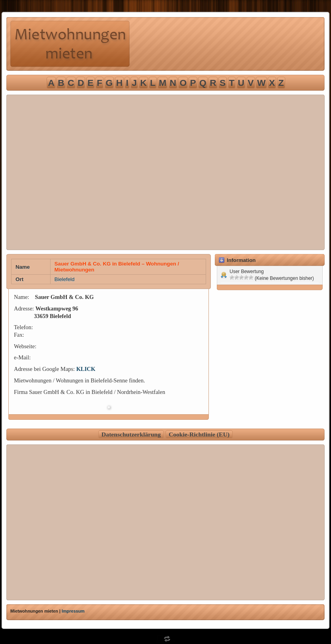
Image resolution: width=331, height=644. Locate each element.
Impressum (73, 611)
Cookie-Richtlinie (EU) (199, 434)
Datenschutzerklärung (131, 434)
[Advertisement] (75, 172)
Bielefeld (65, 279)
